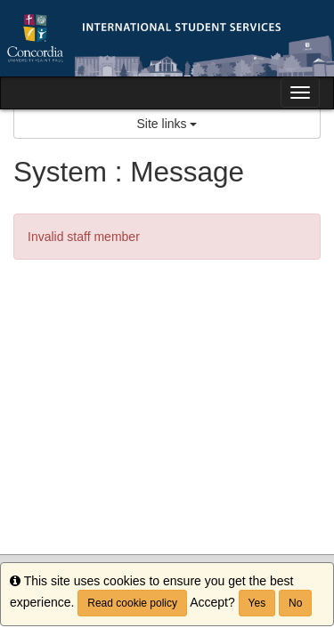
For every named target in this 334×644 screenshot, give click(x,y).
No (295, 603)
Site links (167, 124)
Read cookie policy (132, 603)
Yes (257, 603)
